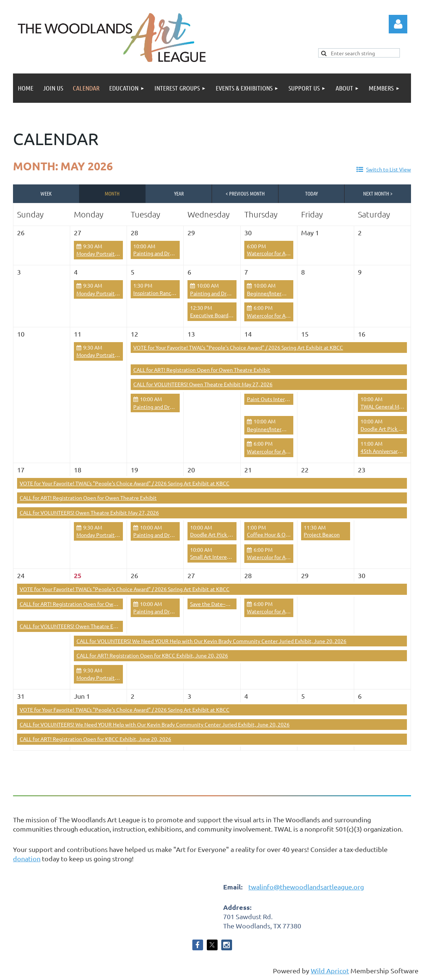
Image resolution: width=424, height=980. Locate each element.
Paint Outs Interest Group (277, 399)
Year (179, 193)
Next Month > (378, 193)
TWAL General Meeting (388, 406)
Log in (398, 24)
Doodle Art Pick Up (383, 429)
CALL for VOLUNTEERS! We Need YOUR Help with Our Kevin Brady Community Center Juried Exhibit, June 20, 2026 (211, 641)
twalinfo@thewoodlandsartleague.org (306, 887)
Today (312, 193)
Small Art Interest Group (218, 557)
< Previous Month (245, 193)
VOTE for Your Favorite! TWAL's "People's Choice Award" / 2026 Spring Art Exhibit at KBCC (238, 347)
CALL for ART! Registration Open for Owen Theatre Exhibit (202, 370)
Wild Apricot (330, 971)
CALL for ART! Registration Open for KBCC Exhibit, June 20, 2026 (152, 655)
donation (27, 858)
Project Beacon (322, 534)
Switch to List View (389, 169)
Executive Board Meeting (220, 315)
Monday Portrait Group (103, 253)
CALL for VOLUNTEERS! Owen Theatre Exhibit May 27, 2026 (203, 384)
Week (46, 193)
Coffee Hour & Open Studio (279, 534)
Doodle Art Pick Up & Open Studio (230, 534)
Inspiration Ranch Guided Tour (168, 293)
